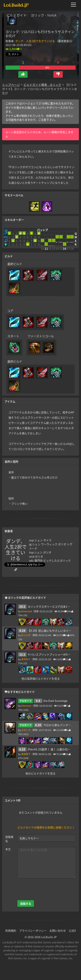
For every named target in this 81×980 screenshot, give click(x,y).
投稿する (26, 903)
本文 (8, 849)
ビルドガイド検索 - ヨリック (42, 85)
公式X (72, 930)
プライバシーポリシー (33, 930)
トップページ (11, 85)
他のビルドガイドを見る (40, 773)
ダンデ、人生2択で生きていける (35, 41)
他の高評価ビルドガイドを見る (41, 678)
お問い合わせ (58, 930)
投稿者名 (9, 839)
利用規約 (11, 930)
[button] (23, 74)
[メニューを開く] (75, 5)
